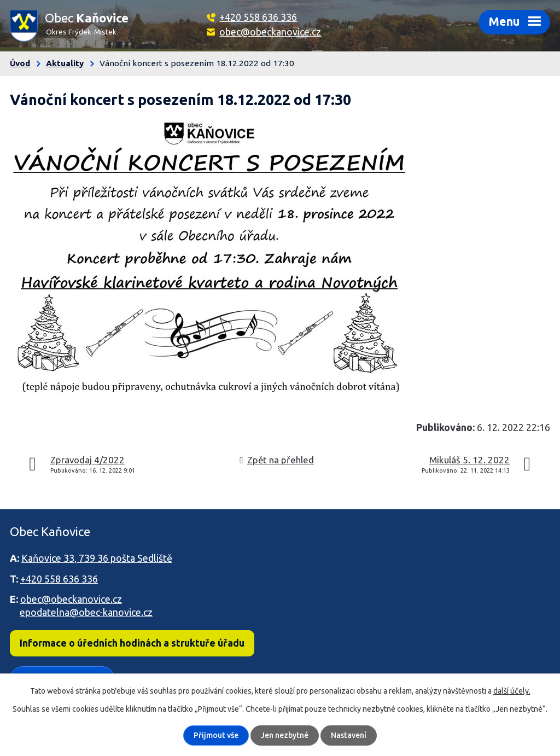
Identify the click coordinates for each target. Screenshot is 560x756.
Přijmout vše (216, 735)
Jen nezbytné (285, 735)
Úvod (20, 63)
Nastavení (349, 735)
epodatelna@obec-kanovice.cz (86, 612)
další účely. (512, 691)
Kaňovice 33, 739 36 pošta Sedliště (97, 558)
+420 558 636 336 (258, 17)
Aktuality (65, 63)
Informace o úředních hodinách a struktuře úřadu (132, 643)
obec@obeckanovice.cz (270, 32)
